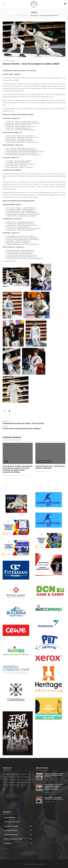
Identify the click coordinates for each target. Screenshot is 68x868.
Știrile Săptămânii (24, 16)
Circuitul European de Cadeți (18, 839)
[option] (18, 460)
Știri (16, 16)
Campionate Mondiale (18, 830)
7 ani (50, 471)
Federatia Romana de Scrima (9, 475)
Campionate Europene (9, 61)
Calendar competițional (18, 822)
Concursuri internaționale (44, 461)
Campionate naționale (18, 835)
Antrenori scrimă (18, 818)
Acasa (11, 16)
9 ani (18, 475)
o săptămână (48, 780)
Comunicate (18, 843)
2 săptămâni (48, 792)
